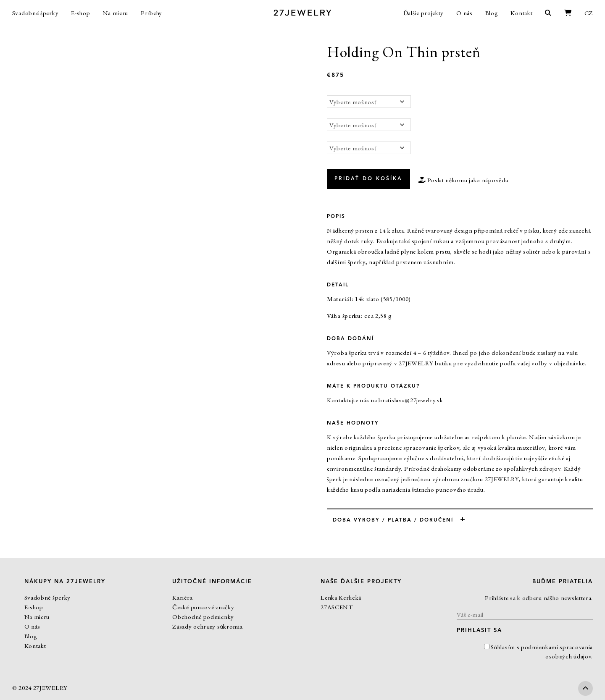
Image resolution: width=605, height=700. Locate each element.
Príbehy (151, 13)
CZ (589, 13)
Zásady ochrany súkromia (207, 626)
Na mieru (116, 13)
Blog (492, 13)
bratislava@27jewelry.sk (411, 400)
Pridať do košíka (368, 179)
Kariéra (182, 597)
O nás (464, 13)
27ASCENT (337, 607)
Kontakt (521, 13)
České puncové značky (203, 607)
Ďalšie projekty (424, 13)
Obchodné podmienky (203, 617)
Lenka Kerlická (341, 597)
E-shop (80, 13)
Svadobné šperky (36, 13)
